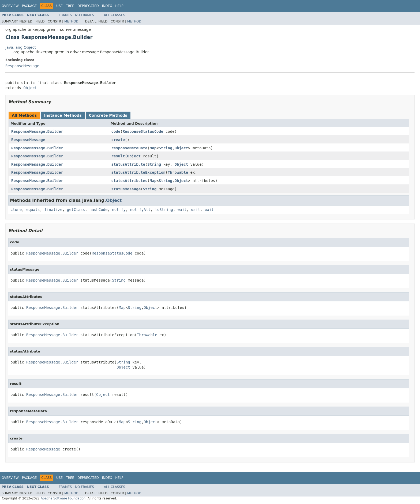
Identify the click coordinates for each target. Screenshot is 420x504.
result (118, 156)
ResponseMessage (22, 66)
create (118, 140)
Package (29, 6)
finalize (53, 210)
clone (16, 210)
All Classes (115, 15)
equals (33, 210)
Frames (65, 15)
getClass (76, 210)
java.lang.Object (21, 47)
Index (107, 6)
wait (182, 210)
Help (119, 6)
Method (71, 21)
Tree (70, 6)
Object (30, 88)
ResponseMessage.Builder (37, 131)
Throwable (178, 172)
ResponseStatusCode (143, 131)
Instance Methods (63, 115)
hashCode (98, 210)
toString (164, 210)
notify (119, 210)
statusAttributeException (138, 172)
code (116, 131)
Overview (10, 6)
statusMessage (126, 189)
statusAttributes (130, 181)
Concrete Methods (108, 115)
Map (153, 148)
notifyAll (140, 210)
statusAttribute (128, 164)
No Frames (85, 15)
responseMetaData (130, 148)
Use (59, 6)
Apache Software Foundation (63, 498)
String (166, 148)
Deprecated (88, 6)
